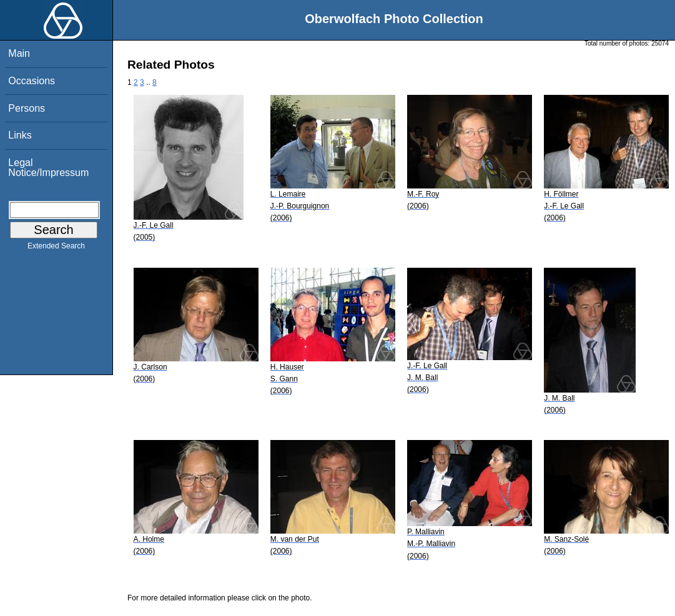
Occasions (32, 81)
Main (19, 53)
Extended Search (56, 248)
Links (20, 135)
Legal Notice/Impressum (48, 168)
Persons (27, 108)
